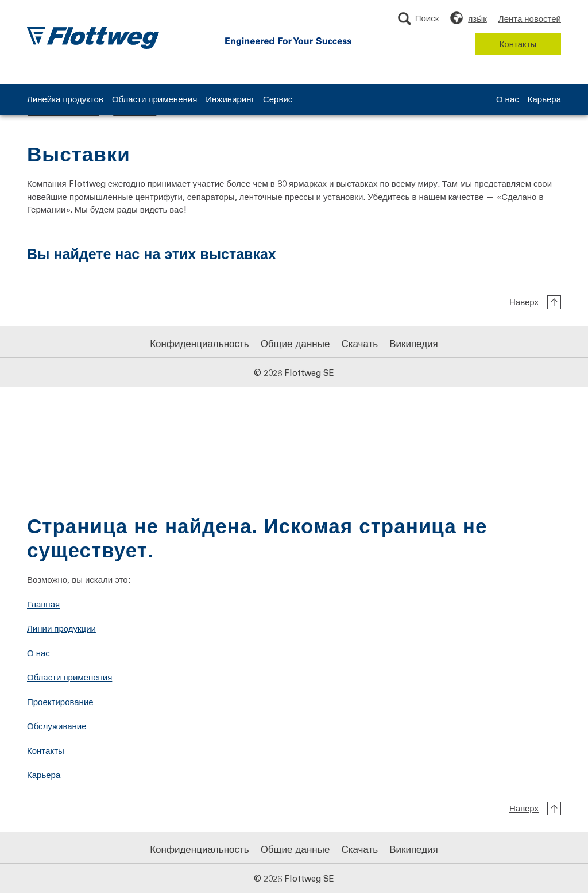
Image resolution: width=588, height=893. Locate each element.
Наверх (524, 302)
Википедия (414, 343)
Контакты (518, 44)
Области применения (154, 100)
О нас (508, 100)
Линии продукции (61, 628)
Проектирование (60, 702)
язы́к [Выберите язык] (477, 18)
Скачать (359, 343)
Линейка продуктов (65, 100)
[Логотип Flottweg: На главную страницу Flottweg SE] (93, 38)
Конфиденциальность (199, 343)
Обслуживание (57, 726)
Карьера (544, 100)
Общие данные (295, 343)
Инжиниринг (230, 100)
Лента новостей (530, 18)
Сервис (278, 100)
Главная (43, 604)
